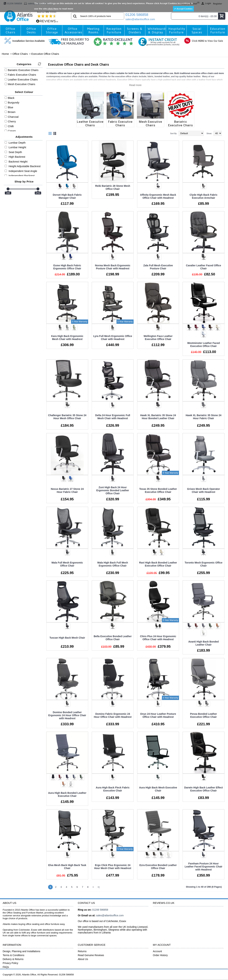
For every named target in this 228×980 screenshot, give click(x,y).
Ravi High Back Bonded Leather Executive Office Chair (158, 564)
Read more (135, 85)
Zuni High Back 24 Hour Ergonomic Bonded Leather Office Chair (113, 490)
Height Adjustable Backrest (23, 166)
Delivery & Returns (13, 959)
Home (5, 54)
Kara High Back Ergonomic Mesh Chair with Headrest (67, 338)
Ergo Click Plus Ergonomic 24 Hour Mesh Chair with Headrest (113, 867)
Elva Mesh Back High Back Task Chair (67, 867)
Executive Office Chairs (45, 54)
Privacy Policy (10, 963)
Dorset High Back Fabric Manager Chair (67, 196)
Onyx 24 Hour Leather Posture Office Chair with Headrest (158, 715)
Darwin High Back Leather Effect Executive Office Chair (203, 789)
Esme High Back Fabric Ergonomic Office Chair (67, 267)
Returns (82, 951)
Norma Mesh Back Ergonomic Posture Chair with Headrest (113, 267)
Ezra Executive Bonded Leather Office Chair (158, 867)
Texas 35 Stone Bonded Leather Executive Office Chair (158, 490)
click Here (53, 9)
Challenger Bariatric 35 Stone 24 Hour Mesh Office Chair (67, 417)
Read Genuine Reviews (91, 955)
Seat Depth (13, 152)
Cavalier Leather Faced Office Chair (204, 267)
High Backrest (15, 157)
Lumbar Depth (15, 143)
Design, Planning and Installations (21, 951)
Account (157, 951)
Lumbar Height (15, 147)
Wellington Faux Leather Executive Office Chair (158, 338)
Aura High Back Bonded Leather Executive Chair (67, 794)
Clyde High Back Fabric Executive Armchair (203, 196)
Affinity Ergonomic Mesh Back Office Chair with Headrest (158, 196)
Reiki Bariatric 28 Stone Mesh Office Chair (113, 187)
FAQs (6, 967)
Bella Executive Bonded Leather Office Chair (113, 638)
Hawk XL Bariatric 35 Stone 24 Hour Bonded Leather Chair (158, 417)
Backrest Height (16, 162)
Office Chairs (20, 54)
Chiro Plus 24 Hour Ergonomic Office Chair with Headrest (158, 638)
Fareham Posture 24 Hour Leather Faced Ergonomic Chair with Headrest (204, 867)
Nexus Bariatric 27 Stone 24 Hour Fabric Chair (67, 490)
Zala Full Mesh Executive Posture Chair (158, 267)
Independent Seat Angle (21, 171)
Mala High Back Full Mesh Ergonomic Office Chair (113, 564)
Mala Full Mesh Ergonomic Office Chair (67, 564)
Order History (160, 955)
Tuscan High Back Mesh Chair (67, 638)
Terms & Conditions (13, 955)
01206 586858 (137, 15)
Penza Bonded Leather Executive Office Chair (204, 715)
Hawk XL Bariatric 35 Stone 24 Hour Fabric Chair (204, 417)
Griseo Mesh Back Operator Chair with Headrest (203, 490)
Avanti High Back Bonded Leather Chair (204, 643)
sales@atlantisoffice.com (140, 19)
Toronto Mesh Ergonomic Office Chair (203, 564)
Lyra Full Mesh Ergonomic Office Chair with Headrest (113, 338)
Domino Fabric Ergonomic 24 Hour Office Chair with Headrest (113, 715)
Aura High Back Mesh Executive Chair (158, 789)
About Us (83, 959)
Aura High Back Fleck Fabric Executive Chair (113, 789)
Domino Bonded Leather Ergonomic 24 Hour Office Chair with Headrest (67, 715)
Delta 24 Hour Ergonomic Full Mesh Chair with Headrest (113, 417)
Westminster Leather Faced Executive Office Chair (204, 345)
